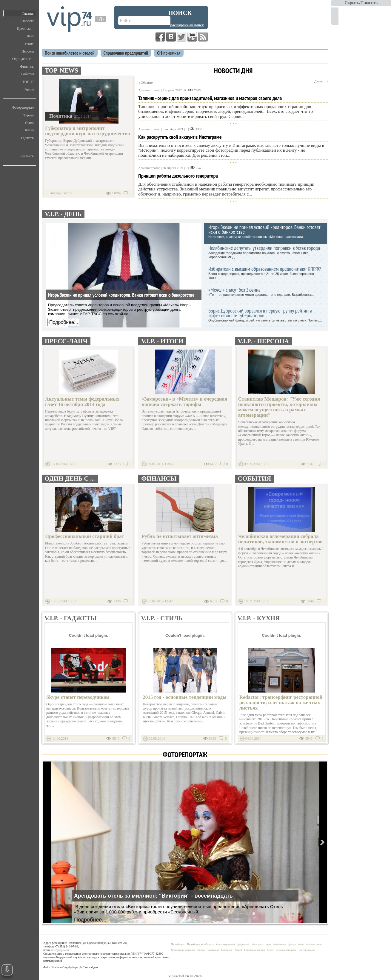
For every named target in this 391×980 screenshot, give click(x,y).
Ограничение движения (183, 950)
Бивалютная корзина (255, 950)
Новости (28, 21)
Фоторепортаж (23, 107)
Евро (268, 945)
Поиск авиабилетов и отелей (70, 53)
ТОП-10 (29, 82)
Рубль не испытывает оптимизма (180, 536)
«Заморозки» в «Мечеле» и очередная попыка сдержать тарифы (184, 402)
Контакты (27, 156)
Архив (29, 89)
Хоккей (238, 950)
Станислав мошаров (286, 950)
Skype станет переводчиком (78, 697)
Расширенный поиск (187, 25)
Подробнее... (64, 322)
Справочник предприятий (126, 53)
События (28, 74)
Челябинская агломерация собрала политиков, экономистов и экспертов (280, 539)
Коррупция (227, 950)
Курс (319, 945)
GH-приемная (169, 53)
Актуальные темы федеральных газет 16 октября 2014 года (82, 402)
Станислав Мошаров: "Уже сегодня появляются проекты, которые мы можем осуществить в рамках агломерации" (279, 407)
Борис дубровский (225, 945)
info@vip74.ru (60, 950)
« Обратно (145, 82)
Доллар (292, 945)
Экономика (213, 950)
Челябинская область (201, 944)
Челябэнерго (280, 945)
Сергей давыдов (307, 950)
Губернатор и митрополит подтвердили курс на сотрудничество (88, 131)
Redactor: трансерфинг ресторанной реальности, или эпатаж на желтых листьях (281, 703)
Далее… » (321, 81)
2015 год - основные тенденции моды (185, 697)
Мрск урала (258, 945)
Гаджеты (28, 138)
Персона (28, 51)
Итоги (30, 44)
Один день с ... (23, 59)
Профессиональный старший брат (85, 536)
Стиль (30, 123)
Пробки (201, 950)
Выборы (310, 945)
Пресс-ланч (26, 29)
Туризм (29, 115)
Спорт (271, 950)
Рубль (301, 945)
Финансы (27, 67)
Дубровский (243, 945)
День (30, 36)
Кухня (30, 130)
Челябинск (178, 944)
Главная (28, 13)
